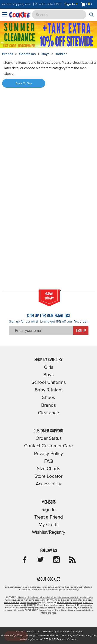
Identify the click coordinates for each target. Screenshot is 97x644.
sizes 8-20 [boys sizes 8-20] (88, 603)
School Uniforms (49, 383)
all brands (19, 610)
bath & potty (64, 600)
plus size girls (42, 597)
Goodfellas (27, 54)
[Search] (59, 15)
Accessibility (48, 484)
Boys (46, 54)
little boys (79, 597)
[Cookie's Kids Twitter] (41, 561)
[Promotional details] (4, 42)
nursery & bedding (29, 603)
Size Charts (48, 469)
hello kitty (72, 608)
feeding (83, 600)
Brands (48, 405)
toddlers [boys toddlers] (69, 603)
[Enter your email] (41, 331)
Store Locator (48, 476)
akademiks (21, 608)
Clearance (48, 413)
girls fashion (88, 610)
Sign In (71, 4)
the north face (85, 608)
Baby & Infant (49, 390)
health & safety (12, 603)
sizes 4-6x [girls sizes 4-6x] (64, 605)
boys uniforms (46, 610)
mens (8, 605)
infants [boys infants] (60, 603)
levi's (64, 608)
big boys (88, 597)
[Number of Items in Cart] (86, 4)
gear (90, 600)
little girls (22, 597)
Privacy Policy (48, 454)
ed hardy (49, 608)
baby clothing (85, 587)
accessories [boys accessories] (18, 605)
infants (44, 613)
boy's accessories (38, 600)
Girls (49, 367)
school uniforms (56, 587)
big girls (31, 597)
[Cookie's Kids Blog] (72, 561)
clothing (75, 600)
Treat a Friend (49, 517)
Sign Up (81, 331)
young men (23, 600)
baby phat (33, 608)
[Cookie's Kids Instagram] (56, 561)
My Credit (49, 525)
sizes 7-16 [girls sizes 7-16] (74, 605)
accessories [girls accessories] (86, 605)
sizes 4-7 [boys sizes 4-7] (78, 603)
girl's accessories (65, 597)
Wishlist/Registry (49, 532)
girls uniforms (61, 610)
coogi (41, 608)
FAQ (49, 461)
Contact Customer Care (48, 446)
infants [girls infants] (46, 605)
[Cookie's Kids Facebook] (25, 561)
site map (52, 613)
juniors (53, 597)
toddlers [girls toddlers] (54, 605)
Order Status (49, 438)
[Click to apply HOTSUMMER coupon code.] (23, 46)
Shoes (48, 398)
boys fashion (74, 610)
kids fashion (71, 587)
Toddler (61, 54)
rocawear (9, 610)
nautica (58, 608)
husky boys (10, 600)
